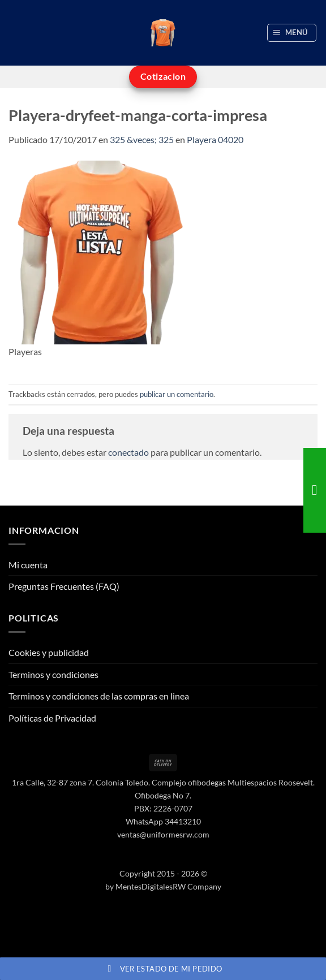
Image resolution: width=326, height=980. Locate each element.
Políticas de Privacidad (52, 718)
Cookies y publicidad (49, 652)
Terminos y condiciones (53, 674)
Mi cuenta (28, 565)
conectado (128, 452)
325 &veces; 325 (142, 139)
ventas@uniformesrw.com (163, 834)
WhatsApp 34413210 (163, 821)
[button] (292, 33)
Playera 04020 (215, 139)
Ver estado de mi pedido (163, 969)
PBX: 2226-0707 (163, 808)
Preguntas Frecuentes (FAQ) (64, 586)
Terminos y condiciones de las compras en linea (99, 696)
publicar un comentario (177, 394)
